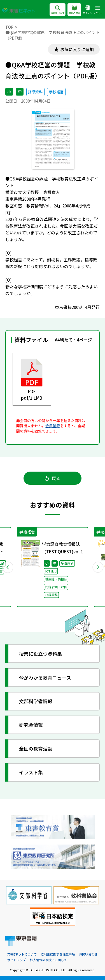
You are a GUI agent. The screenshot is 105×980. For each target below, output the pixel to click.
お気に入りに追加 (77, 49)
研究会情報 (31, 725)
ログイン (87, 10)
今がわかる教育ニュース (45, 677)
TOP (9, 27)
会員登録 (53, 426)
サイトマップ (17, 960)
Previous (8, 567)
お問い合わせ (88, 954)
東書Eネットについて (22, 954)
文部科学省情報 (36, 701)
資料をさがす (58, 10)
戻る (52, 478)
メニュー (98, 10)
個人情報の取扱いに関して (48, 960)
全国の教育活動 (36, 749)
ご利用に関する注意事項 (58, 954)
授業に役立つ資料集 (40, 654)
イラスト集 (31, 772)
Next (98, 567)
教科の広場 (74, 10)
